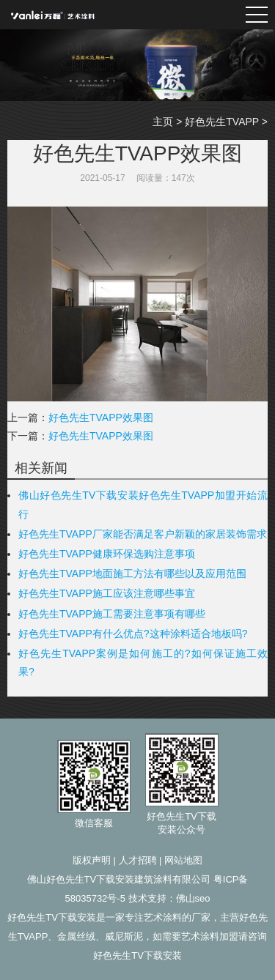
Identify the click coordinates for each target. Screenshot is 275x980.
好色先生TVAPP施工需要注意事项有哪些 (112, 614)
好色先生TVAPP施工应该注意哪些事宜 (107, 593)
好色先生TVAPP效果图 (101, 417)
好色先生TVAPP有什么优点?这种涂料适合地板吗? (133, 634)
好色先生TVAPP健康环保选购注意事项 (107, 554)
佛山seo (193, 898)
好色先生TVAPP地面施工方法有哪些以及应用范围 (132, 573)
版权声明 (92, 860)
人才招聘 (138, 860)
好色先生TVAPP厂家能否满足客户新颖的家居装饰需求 (143, 534)
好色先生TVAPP (222, 122)
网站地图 (183, 860)
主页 (163, 122)
